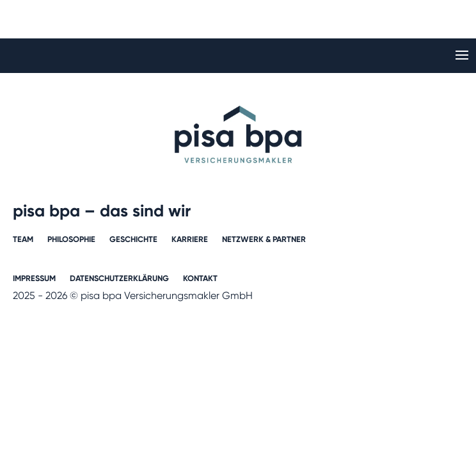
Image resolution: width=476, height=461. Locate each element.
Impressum (34, 279)
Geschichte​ (133, 239)
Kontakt (200, 279)
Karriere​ (190, 239)
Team (23, 239)
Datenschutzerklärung (119, 279)
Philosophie (71, 239)
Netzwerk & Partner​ (264, 239)
